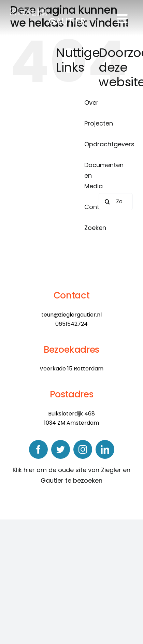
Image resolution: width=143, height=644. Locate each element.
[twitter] (61, 449)
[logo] (48, 11)
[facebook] (38, 449)
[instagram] (83, 449)
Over (91, 103)
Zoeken (95, 228)
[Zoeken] (107, 202)
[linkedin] (105, 449)
